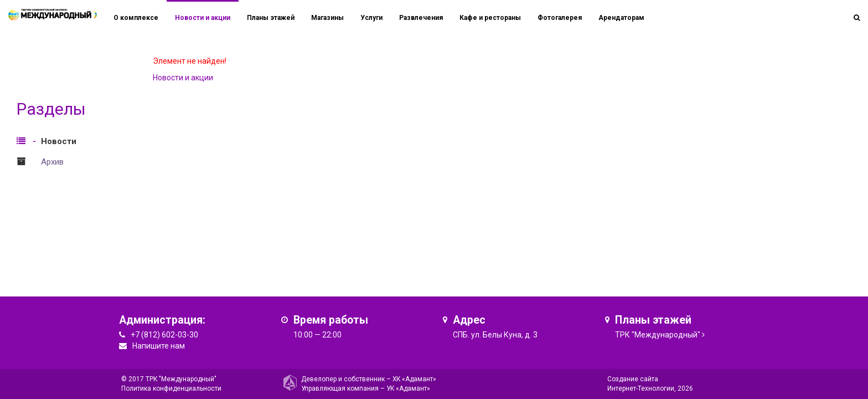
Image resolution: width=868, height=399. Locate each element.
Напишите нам (159, 346)
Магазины (327, 18)
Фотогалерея (560, 18)
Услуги (371, 18)
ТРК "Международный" (658, 335)
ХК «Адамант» (414, 379)
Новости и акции (203, 18)
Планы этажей (271, 18)
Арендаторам (621, 18)
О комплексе (136, 18)
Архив (52, 162)
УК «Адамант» (408, 388)
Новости (59, 141)
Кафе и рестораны (490, 18)
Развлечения (421, 18)
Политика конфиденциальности (171, 388)
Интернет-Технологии (641, 388)
